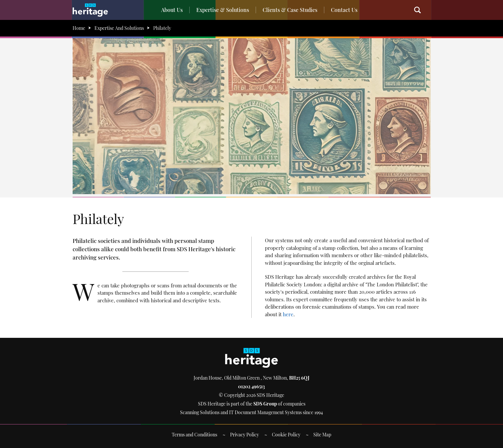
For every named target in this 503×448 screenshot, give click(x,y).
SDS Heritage (90, 10)
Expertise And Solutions (119, 28)
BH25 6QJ (299, 378)
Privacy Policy (245, 435)
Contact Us (344, 10)
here (288, 314)
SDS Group (265, 404)
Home (79, 28)
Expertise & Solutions (223, 10)
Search (421, 10)
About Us (172, 10)
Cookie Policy (286, 435)
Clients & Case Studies (290, 10)
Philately (162, 28)
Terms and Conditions (194, 435)
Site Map (322, 435)
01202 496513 (251, 386)
